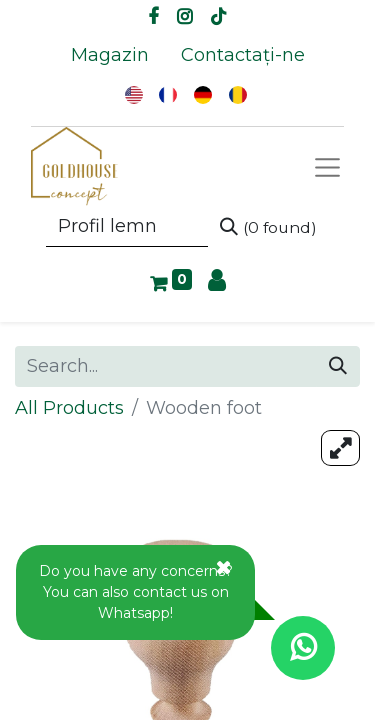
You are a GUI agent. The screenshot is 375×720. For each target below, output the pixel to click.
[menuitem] (110, 55)
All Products (69, 408)
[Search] (268, 227)
